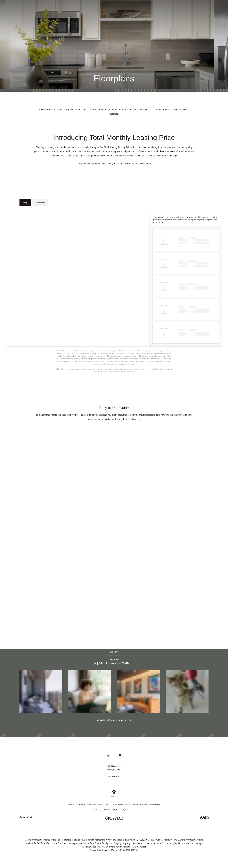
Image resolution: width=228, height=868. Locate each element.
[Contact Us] (114, 652)
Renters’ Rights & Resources (121, 805)
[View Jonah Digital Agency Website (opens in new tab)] (204, 818)
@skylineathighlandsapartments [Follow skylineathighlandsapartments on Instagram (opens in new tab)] (114, 720)
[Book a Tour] (114, 659)
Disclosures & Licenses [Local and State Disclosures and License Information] (95, 805)
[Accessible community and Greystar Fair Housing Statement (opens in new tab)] (24, 818)
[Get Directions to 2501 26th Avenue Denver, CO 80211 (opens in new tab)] (114, 768)
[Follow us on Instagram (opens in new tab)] (108, 756)
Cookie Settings (155, 805)
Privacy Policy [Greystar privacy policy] (72, 805)
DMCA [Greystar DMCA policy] (107, 805)
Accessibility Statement (140, 805)
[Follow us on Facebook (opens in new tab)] (114, 756)
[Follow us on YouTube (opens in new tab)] (120, 756)
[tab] (25, 203)
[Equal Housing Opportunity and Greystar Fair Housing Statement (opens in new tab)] (21, 818)
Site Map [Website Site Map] (82, 805)
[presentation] (114, 528)
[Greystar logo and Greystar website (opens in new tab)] (114, 818)
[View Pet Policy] (114, 794)
